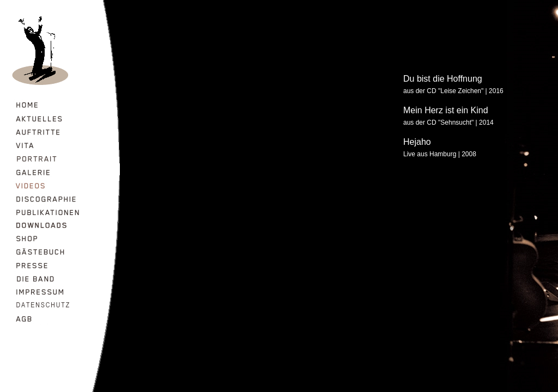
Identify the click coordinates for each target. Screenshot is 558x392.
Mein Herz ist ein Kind (446, 110)
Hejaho (417, 142)
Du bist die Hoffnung (443, 79)
